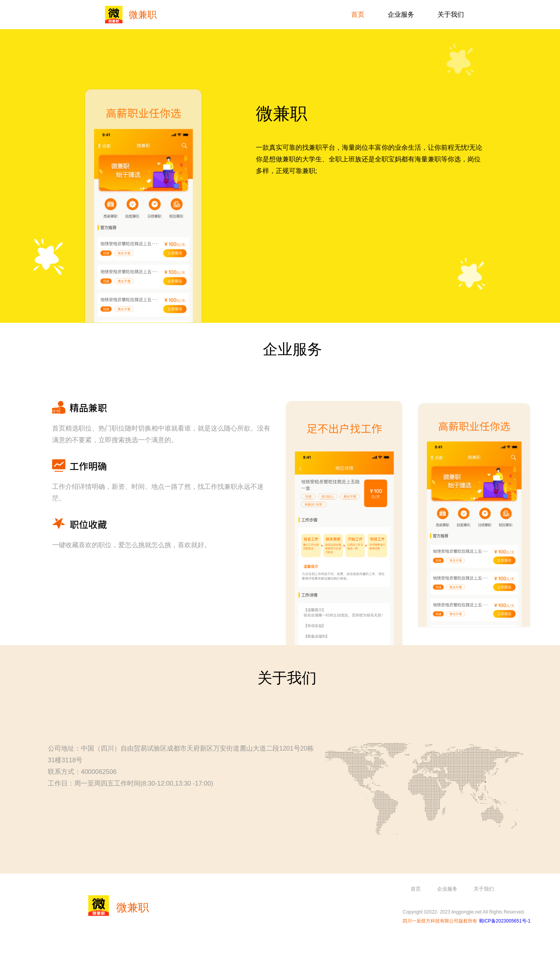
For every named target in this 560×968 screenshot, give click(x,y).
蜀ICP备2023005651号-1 (505, 921)
